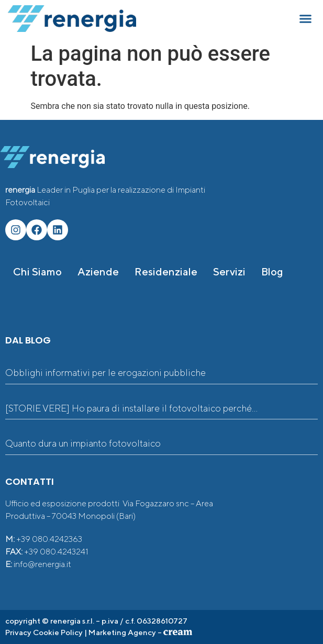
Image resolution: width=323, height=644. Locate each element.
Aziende (98, 271)
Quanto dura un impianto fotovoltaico (83, 443)
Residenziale (166, 271)
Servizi (229, 271)
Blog (272, 271)
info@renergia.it (42, 564)
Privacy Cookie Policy (44, 632)
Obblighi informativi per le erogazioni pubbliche (105, 373)
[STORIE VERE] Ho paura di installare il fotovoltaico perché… (131, 408)
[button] (306, 19)
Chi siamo (37, 271)
